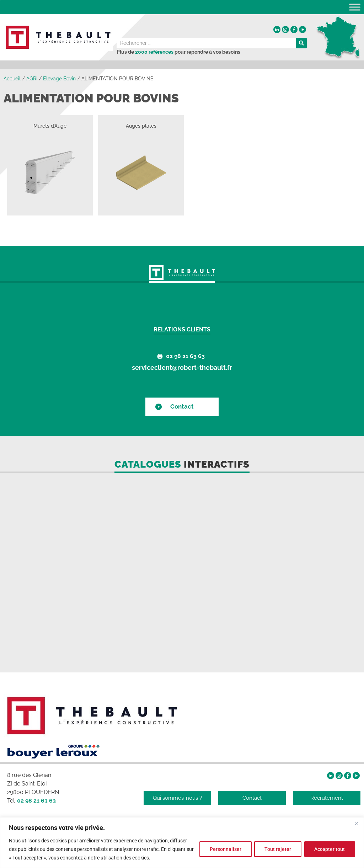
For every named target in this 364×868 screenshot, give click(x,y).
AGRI (32, 79)
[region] (182, 843)
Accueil (12, 79)
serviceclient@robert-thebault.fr (182, 368)
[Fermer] (357, 823)
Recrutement (327, 798)
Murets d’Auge (50, 126)
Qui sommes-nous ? (177, 798)
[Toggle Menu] (355, 7)
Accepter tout (330, 849)
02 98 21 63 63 (185, 356)
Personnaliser (225, 849)
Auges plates (141, 126)
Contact (182, 406)
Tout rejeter (277, 849)
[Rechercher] (301, 43)
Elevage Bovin (59, 79)
